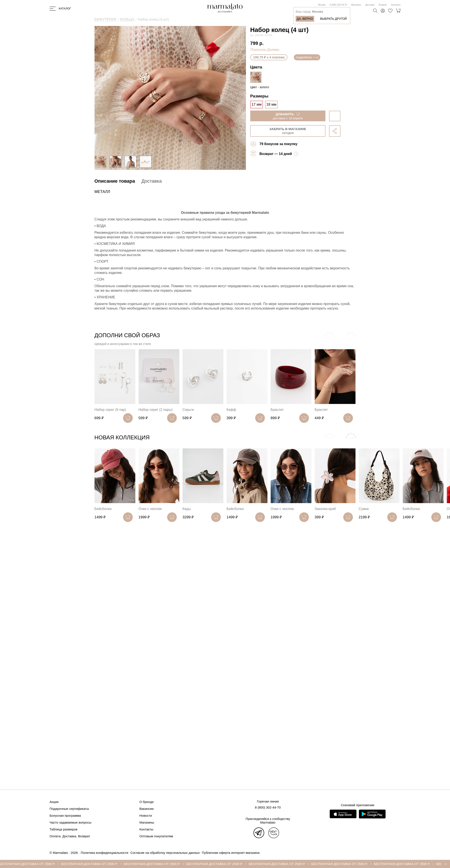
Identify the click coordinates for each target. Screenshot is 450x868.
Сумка (364, 509)
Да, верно (305, 19)
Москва (322, 5)
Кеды (187, 509)
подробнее (307, 57)
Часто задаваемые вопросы (71, 822)
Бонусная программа (65, 816)
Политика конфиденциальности (104, 853)
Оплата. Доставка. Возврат (70, 836)
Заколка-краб (325, 509)
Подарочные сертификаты (69, 809)
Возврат (383, 5)
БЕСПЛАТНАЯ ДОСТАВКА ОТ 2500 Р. (31, 864)
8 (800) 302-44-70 (338, 5)
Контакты (396, 5)
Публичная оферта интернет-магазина (231, 853)
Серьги (188, 410)
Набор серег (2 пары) (156, 410)
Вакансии (146, 809)
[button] (351, 438)
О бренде (147, 802)
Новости (146, 816)
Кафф (231, 410)
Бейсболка (103, 509)
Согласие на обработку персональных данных (165, 853)
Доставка (370, 5)
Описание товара (115, 181)
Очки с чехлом (150, 509)
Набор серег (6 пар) (110, 410)
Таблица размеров (64, 829)
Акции (54, 802)
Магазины (356, 5)
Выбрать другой (333, 19)
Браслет (277, 410)
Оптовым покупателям (156, 836)
